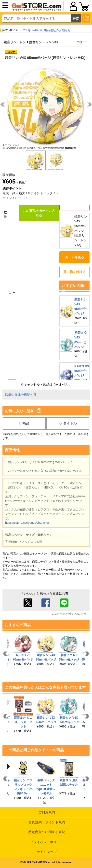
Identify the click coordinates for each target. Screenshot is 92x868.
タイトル (68, 423)
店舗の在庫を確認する (21, 395)
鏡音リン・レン (15, 42)
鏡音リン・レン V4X (44, 42)
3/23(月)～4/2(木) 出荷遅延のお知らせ (46, 30)
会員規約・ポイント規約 (47, 822)
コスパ (82, 42)
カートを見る (75, 257)
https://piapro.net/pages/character (27, 523)
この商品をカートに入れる (39, 213)
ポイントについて (15, 198)
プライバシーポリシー (47, 842)
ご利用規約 (47, 812)
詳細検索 (86, 18)
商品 (24, 423)
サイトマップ (47, 852)
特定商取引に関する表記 (47, 832)
